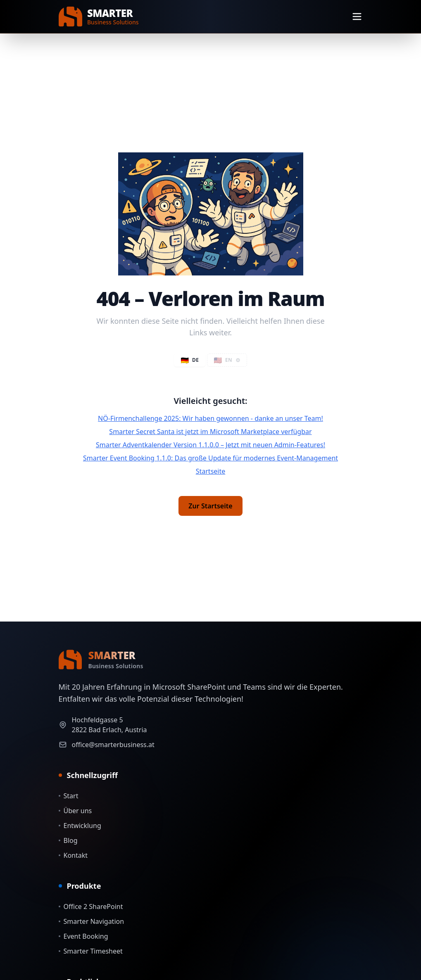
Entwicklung (80, 826)
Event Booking (83, 936)
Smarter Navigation (92, 921)
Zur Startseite (210, 506)
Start (69, 796)
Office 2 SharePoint (91, 906)
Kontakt (73, 855)
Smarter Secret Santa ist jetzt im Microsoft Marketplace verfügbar (210, 432)
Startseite (211, 471)
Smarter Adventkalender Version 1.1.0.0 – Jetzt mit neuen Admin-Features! (210, 445)
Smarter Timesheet (91, 951)
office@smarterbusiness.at (113, 745)
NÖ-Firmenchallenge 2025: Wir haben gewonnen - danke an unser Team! (210, 418)
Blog (68, 840)
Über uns (75, 811)
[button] (227, 360)
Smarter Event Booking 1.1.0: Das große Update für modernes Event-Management (210, 458)
